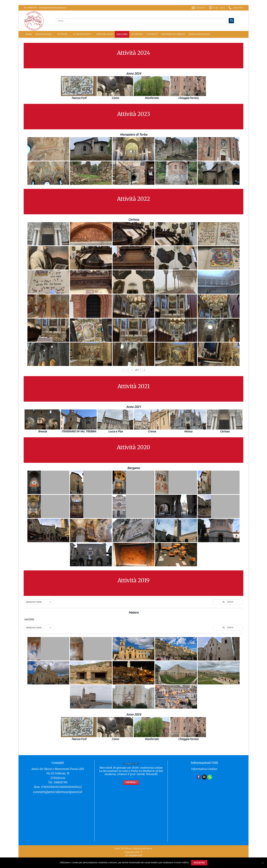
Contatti (152, 34)
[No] (262, 864)
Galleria (122, 34)
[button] (39, 602)
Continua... (131, 782)
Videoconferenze (199, 34)
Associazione (45, 34)
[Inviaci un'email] (204, 777)
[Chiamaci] (210, 777)
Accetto (199, 863)
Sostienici (137, 34)
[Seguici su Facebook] (199, 777)
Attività (63, 34)
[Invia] (231, 21)
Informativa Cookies (204, 769)
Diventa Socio (105, 34)
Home (29, 34)
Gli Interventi (83, 34)
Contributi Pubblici (173, 34)
